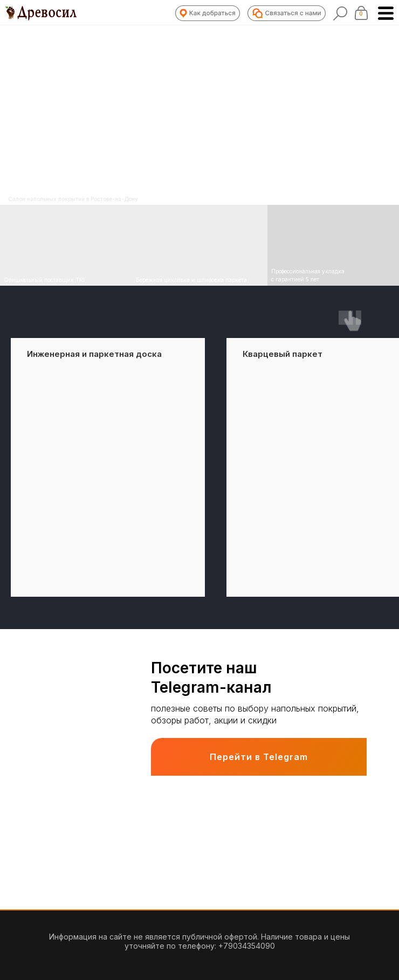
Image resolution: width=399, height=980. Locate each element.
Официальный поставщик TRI (44, 280)
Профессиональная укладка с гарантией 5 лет (308, 275)
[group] (108, 467)
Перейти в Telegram (259, 757)
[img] (200, 245)
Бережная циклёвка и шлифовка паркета (191, 280)
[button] (208, 13)
